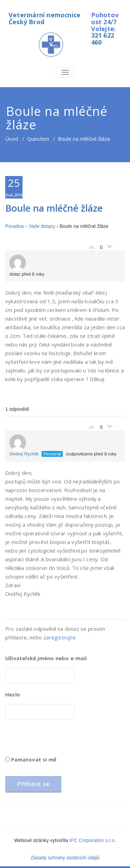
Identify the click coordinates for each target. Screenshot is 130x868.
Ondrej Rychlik (24, 445)
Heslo (13, 694)
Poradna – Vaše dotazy (30, 226)
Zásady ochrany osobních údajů (65, 858)
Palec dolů (110, 249)
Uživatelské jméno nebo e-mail (46, 658)
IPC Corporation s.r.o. (93, 840)
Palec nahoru (92, 245)
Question (38, 139)
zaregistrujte (59, 637)
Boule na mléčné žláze (54, 208)
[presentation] (58, 740)
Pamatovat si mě (31, 759)
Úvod (12, 139)
